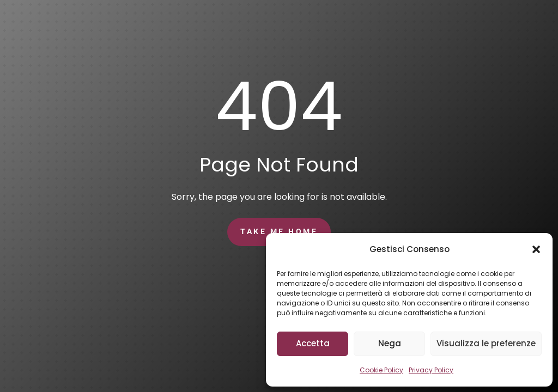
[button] (536, 249)
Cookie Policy (381, 370)
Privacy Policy (431, 370)
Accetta (313, 343)
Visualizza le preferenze (486, 343)
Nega (390, 343)
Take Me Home (279, 231)
